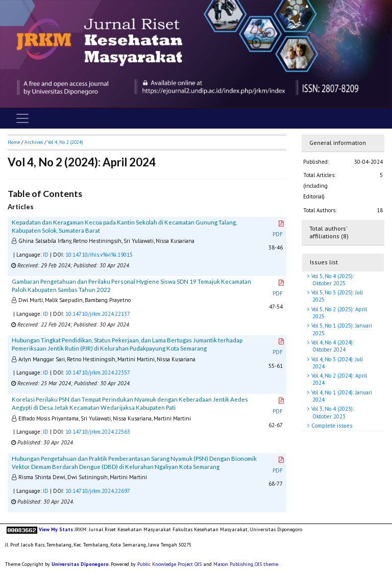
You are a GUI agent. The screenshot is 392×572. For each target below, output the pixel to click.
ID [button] (46, 255)
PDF (279, 229)
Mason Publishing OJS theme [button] (246, 564)
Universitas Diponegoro (80, 564)
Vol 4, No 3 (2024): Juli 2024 (336, 363)
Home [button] (14, 142)
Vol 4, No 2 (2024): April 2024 (338, 379)
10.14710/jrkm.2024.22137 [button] (98, 314)
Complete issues (331, 426)
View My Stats (56, 529)
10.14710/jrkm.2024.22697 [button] (98, 491)
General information (338, 143)
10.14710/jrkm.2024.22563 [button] (98, 432)
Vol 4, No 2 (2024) (65, 142)
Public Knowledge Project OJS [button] (169, 564)
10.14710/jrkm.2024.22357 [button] (98, 372)
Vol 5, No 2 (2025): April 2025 (338, 313)
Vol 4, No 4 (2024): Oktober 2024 (332, 346)
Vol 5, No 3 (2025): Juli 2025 (336, 296)
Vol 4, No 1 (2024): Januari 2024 (341, 396)
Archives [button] (34, 142)
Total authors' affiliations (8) (329, 232)
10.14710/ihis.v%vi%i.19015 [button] (99, 255)
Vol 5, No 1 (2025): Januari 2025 (341, 329)
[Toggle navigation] (22, 118)
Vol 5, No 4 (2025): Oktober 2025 (332, 280)
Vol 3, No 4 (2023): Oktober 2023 (332, 412)
